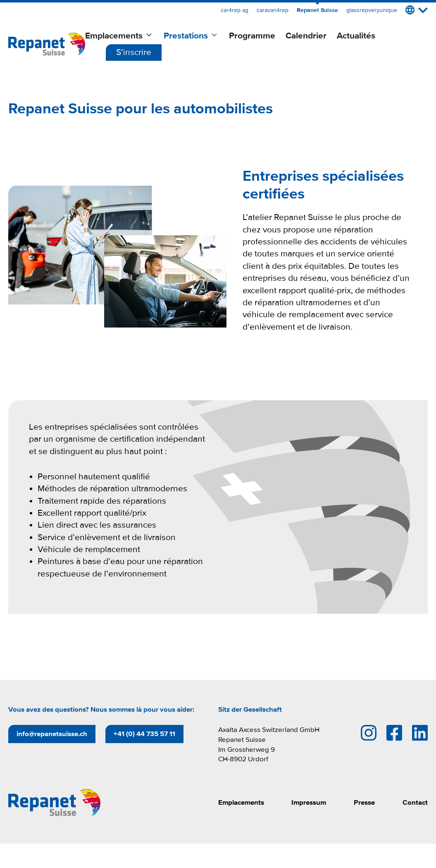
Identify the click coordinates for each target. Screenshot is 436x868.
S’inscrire (134, 52)
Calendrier (306, 36)
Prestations (191, 36)
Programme (252, 36)
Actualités (356, 36)
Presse (364, 802)
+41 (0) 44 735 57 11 (144, 734)
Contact (415, 802)
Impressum (309, 802)
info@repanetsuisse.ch (52, 734)
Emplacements (119, 36)
